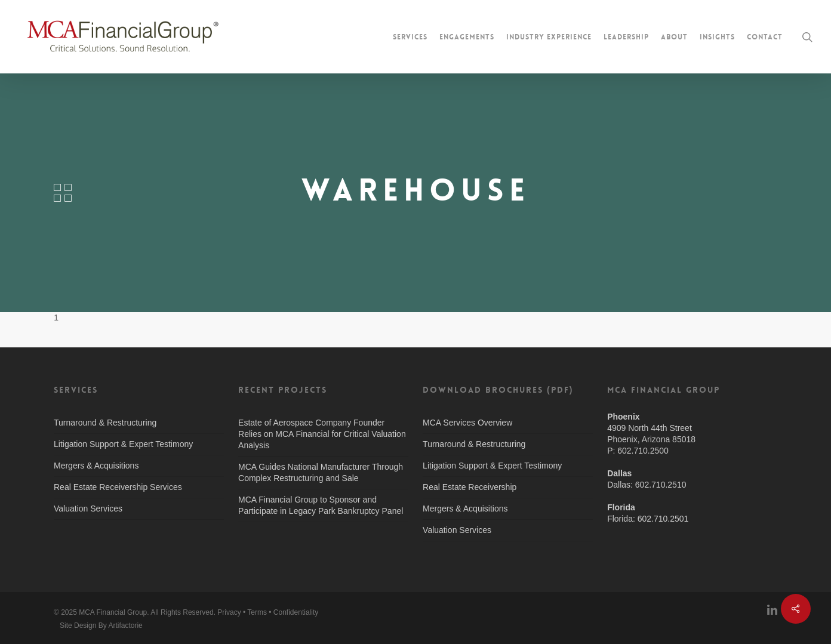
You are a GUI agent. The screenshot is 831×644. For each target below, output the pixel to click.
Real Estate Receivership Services (118, 487)
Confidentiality (296, 612)
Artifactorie (125, 625)
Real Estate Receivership (470, 487)
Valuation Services (88, 509)
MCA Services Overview (467, 423)
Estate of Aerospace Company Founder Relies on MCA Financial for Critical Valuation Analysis (322, 434)
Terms (257, 612)
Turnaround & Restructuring (105, 423)
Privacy (229, 612)
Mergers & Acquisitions (96, 466)
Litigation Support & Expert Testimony (123, 444)
